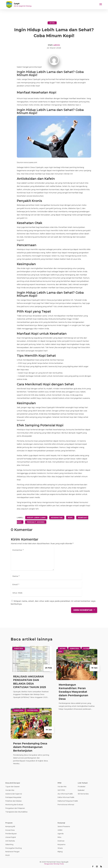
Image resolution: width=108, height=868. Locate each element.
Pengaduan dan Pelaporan (15, 805)
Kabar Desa (19, 645)
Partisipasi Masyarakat (13, 794)
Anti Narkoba (10, 837)
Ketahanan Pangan (12, 848)
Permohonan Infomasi (66, 801)
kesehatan (57, 517)
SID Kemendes (83, 790)
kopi (70, 517)
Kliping (60, 848)
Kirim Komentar (83, 607)
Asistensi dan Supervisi (14, 790)
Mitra (59, 834)
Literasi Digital (11, 834)
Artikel (52, 23)
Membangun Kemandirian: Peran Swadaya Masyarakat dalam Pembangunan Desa (73, 688)
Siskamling (9, 841)
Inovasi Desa (10, 827)
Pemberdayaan (11, 830)
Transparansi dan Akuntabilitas (16, 808)
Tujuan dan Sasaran (13, 783)
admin (57, 45)
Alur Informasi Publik (65, 790)
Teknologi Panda (59, 860)
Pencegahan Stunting (14, 845)
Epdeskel (81, 787)
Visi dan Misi (10, 787)
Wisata (60, 845)
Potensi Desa (33, 707)
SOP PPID (61, 787)
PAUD (8, 852)
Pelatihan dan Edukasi (13, 798)
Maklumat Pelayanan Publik (68, 798)
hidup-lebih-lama (36, 517)
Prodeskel (82, 783)
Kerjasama (61, 841)
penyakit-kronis (36, 519)
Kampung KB (10, 823)
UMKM (60, 827)
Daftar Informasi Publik (66, 794)
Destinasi (61, 837)
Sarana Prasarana (64, 823)
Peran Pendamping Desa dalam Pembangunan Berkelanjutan (30, 744)
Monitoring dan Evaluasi (14, 801)
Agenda (61, 830)
